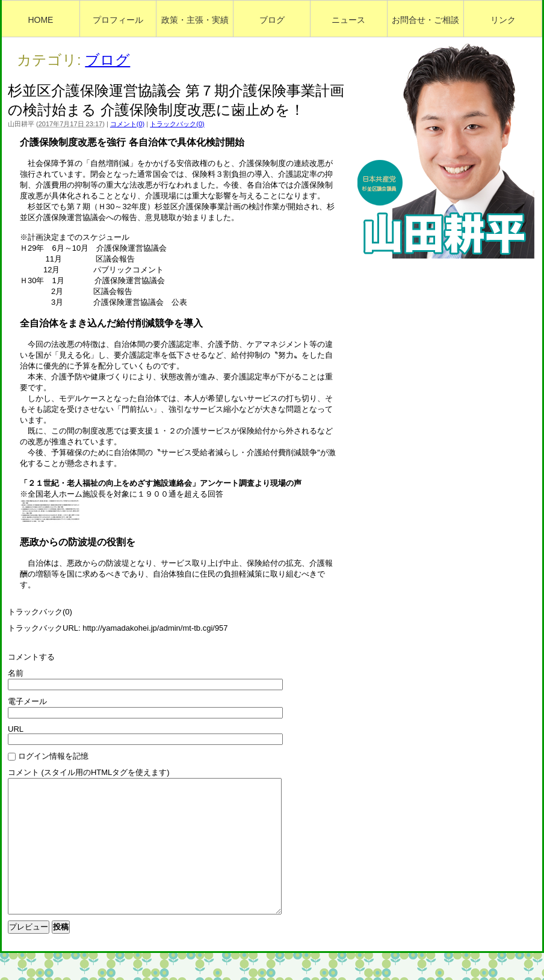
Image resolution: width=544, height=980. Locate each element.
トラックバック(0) (177, 124)
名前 (16, 673)
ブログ (107, 60)
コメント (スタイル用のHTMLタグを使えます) (89, 772)
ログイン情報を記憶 (53, 756)
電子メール (27, 701)
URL (16, 729)
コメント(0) (127, 124)
